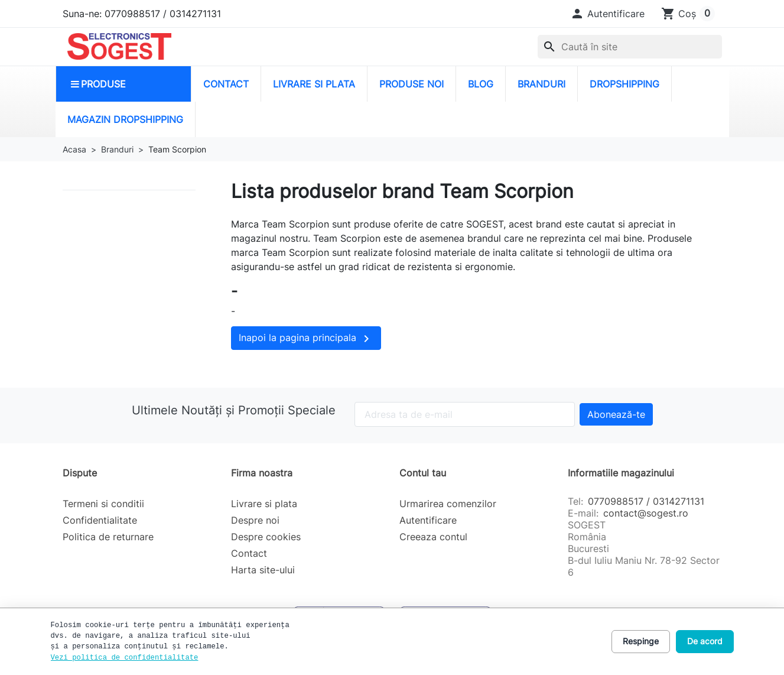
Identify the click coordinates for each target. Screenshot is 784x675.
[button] (607, 14)
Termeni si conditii (103, 504)
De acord (705, 641)
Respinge (641, 641)
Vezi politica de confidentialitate (125, 658)
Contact (249, 553)
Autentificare (428, 520)
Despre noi (255, 520)
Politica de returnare (108, 537)
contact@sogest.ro (646, 513)
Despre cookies (266, 537)
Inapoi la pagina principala (306, 339)
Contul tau (423, 473)
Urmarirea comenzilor (448, 504)
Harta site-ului (263, 570)
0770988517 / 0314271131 (646, 501)
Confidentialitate (100, 520)
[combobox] (630, 47)
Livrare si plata (264, 504)
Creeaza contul (433, 537)
